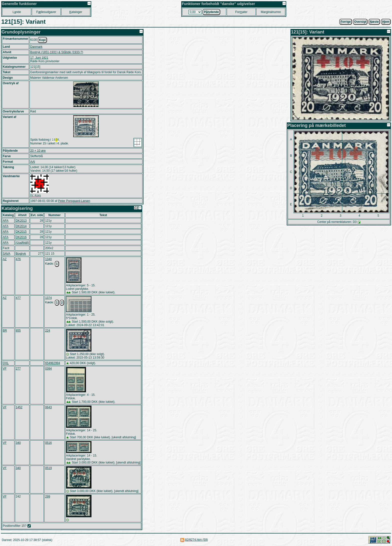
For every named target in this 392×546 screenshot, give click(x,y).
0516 (48, 443)
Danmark (36, 47)
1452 (19, 407)
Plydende (211, 12)
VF (5, 369)
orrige (346, 22)
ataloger (76, 12)
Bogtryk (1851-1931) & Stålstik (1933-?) (57, 52)
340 (18, 443)
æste (374, 22)
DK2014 (21, 226)
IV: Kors (35, 195)
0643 (48, 407)
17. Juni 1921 (39, 58)
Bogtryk (21, 254)
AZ (5, 259)
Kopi (42, 40)
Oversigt (360, 22)
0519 (48, 468)
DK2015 (21, 232)
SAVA (6, 254)
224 (47, 331)
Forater (241, 12)
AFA (6, 221)
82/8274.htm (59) (196, 540)
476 (18, 259)
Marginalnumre (271, 12)
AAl (33, 162)
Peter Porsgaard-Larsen (74, 201)
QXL (6, 363)
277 (18, 369)
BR (5, 331)
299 (47, 497)
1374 (48, 298)
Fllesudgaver (46, 12)
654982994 (52, 363)
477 (18, 298)
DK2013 (21, 221)
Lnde (17, 12)
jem (386, 22)
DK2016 (21, 237)
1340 (48, 259)
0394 (48, 369)
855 (18, 331)
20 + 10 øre (38, 151)
